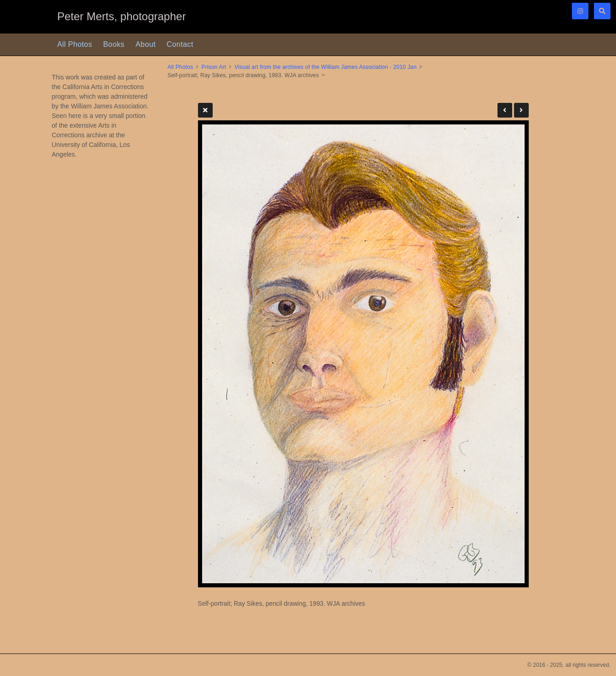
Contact (180, 44)
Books (114, 44)
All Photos (75, 44)
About (146, 44)
